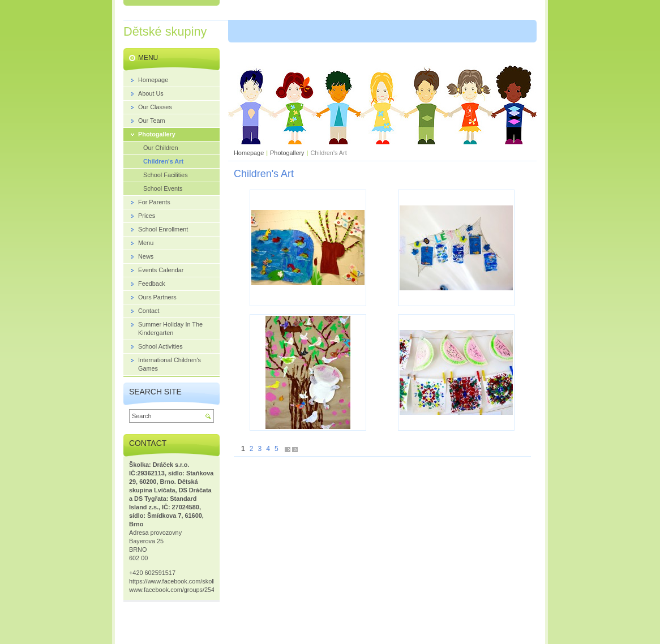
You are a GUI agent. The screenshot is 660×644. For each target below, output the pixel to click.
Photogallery (287, 153)
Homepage (249, 153)
